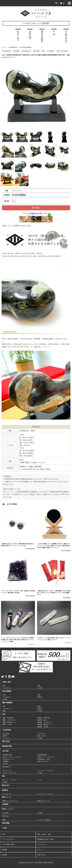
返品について (7, 226)
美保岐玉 (5, 790)
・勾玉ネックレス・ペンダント (11, 757)
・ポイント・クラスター (9, 780)
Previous (4, 94)
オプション (6, 816)
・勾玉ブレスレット (8, 759)
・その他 (39, 688)
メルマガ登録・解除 (8, 844)
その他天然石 (7, 730)
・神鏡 (3, 711)
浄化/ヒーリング (7, 809)
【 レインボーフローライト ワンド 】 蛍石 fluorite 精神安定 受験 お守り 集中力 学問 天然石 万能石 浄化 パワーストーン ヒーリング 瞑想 (18, 640)
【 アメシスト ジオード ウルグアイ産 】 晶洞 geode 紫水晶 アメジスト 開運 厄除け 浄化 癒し (18, 592)
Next (68, 94)
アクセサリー (7, 767)
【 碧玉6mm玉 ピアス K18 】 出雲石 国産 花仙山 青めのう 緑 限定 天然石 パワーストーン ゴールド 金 (18, 545)
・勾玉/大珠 (5, 734)
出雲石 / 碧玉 (6, 682)
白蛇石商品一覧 (26, 51)
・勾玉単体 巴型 (7, 755)
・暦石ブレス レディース (9, 801)
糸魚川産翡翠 (7, 691)
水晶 (4, 714)
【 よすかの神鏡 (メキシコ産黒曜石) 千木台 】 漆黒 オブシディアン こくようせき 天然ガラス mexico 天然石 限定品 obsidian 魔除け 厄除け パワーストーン (54, 546)
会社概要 (4, 855)
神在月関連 (6, 823)
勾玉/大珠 (5, 751)
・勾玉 (3, 686)
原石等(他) (16, 51)
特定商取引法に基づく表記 (22, 226)
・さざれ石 (5, 813)
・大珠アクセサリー (43, 761)
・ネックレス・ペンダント (45, 771)
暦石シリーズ (7, 797)
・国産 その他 (6, 724)
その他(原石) (50, 51)
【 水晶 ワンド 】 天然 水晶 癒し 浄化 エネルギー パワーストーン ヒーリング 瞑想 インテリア (54, 639)
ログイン (40, 850)
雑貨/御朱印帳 (7, 746)
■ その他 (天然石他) (26, 47)
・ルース (39, 780)
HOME (4, 834)
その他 (4, 828)
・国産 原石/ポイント (9, 722)
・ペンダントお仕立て (43, 820)
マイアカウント (42, 844)
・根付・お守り (41, 736)
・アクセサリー (6, 688)
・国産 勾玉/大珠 (7, 718)
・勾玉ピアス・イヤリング (45, 757)
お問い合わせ (41, 855)
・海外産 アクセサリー (44, 722)
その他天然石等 (13, 47)
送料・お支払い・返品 (44, 834)
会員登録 (4, 850)
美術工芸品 (36, 51)
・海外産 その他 (42, 727)
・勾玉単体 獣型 (41, 755)
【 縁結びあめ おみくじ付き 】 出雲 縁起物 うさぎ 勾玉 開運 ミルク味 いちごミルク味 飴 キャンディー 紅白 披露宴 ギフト (54, 593)
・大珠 (38, 686)
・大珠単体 (5, 761)
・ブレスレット (6, 771)
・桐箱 (3, 820)
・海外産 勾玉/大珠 (43, 718)
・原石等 (39, 697)
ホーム (3, 47)
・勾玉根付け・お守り (43, 759)
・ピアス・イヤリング (9, 773)
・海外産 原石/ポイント (44, 724)
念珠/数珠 (5, 804)
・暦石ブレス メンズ (43, 801)
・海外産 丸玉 (41, 720)
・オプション (6, 738)
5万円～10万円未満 (62, 51)
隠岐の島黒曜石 (7, 703)
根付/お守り (6, 785)
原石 (43, 51)
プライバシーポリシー (8, 839)
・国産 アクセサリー (9, 720)
